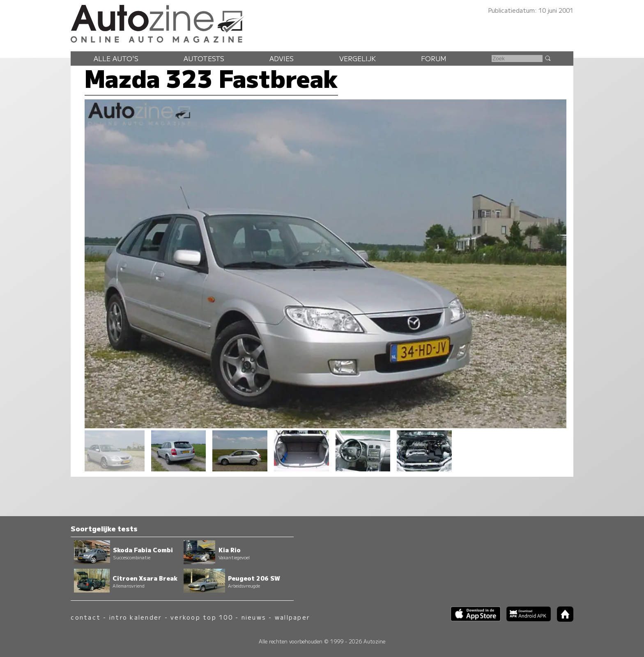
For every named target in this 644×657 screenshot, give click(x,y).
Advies (282, 58)
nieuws (254, 617)
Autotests (204, 58)
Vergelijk (358, 58)
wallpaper (292, 617)
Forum (434, 58)
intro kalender (136, 617)
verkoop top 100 (202, 617)
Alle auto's (116, 58)
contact (86, 617)
